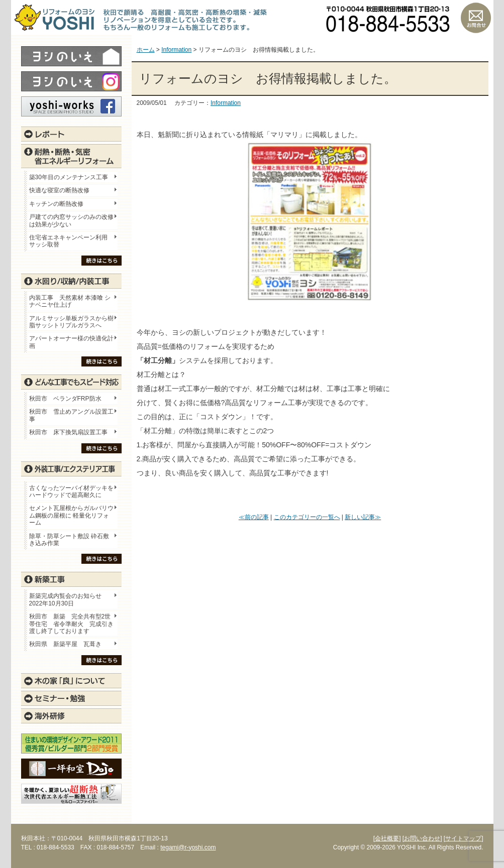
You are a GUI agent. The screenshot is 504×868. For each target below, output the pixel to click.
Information (226, 103)
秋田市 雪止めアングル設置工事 (71, 415)
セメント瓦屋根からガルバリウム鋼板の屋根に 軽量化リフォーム (71, 515)
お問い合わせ (476, 18)
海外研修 (71, 716)
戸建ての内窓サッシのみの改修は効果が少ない (71, 220)
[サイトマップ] (464, 838)
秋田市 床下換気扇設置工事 (68, 432)
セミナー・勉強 (71, 698)
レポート (71, 134)
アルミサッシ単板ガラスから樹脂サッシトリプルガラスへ (71, 322)
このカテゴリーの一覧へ (307, 517)
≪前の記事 (254, 517)
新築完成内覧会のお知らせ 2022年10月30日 (65, 599)
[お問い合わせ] (422, 838)
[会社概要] (387, 838)
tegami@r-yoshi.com (188, 847)
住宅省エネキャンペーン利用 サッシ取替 (71, 241)
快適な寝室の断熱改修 (59, 190)
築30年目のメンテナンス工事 (69, 177)
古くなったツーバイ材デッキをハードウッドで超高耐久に (71, 491)
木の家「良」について (71, 681)
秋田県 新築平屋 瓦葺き (65, 644)
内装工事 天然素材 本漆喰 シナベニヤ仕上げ (70, 301)
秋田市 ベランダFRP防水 (65, 399)
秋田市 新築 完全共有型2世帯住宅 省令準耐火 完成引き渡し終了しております (71, 624)
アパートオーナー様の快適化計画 (71, 342)
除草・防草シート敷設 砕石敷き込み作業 (69, 540)
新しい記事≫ (363, 517)
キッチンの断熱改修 (59, 204)
